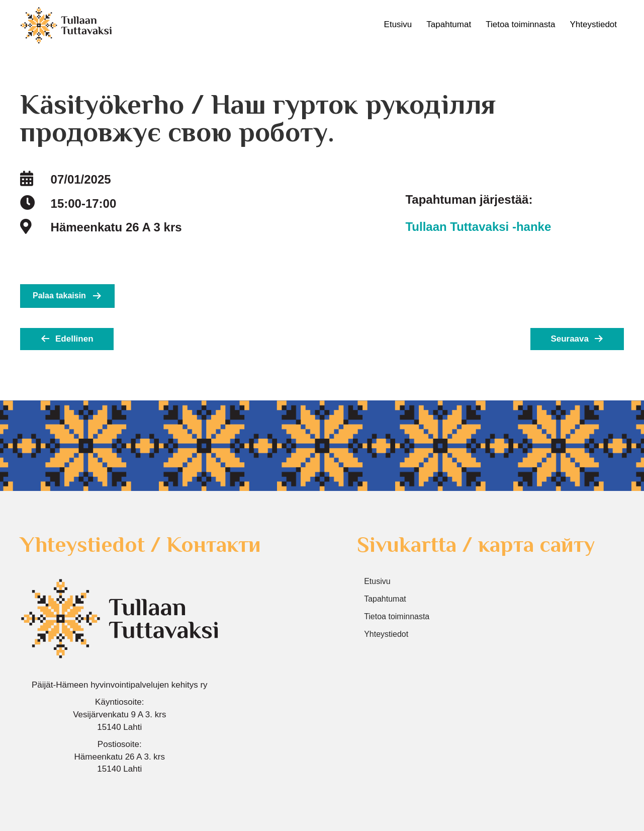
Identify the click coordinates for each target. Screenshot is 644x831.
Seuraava (570, 339)
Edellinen (74, 339)
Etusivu (398, 24)
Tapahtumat (449, 24)
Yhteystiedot (593, 24)
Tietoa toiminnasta (520, 24)
